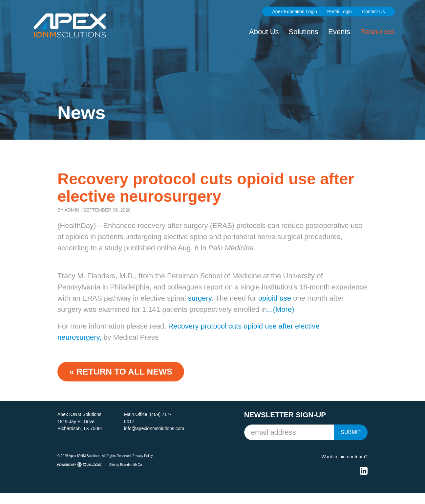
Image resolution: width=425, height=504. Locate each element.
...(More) (280, 309)
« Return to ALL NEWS (121, 372)
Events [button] (339, 32)
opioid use (275, 298)
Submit (351, 432)
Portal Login (340, 11)
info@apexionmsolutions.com (154, 428)
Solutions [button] (304, 32)
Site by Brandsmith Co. (126, 464)
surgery (200, 298)
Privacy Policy (143, 456)
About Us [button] (264, 32)
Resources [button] (377, 32)
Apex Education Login (294, 11)
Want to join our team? (345, 457)
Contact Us (373, 11)
